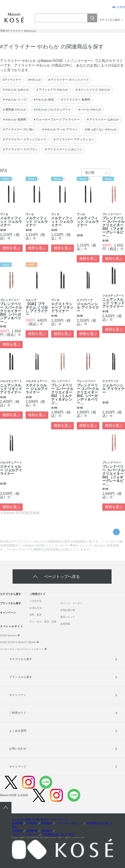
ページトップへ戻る (62, 576)
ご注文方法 (36, 601)
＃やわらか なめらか (16, 90)
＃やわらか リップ (14, 100)
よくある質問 (18, 731)
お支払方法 (36, 608)
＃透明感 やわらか (14, 110)
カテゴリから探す (110, 20)
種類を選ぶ (11, 248)
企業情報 (17, 823)
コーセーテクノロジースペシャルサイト (22, 649)
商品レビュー (68, 617)
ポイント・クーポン (71, 603)
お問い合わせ (18, 749)
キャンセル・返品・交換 (43, 621)
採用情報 (32, 823)
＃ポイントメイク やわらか (93, 90)
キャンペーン (8, 613)
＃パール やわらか (90, 110)
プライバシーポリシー (69, 823)
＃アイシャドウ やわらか (52, 90)
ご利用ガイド (37, 594)
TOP (3, 31)
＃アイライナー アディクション (74, 139)
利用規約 (47, 823)
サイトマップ (18, 767)
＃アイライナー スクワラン (20, 149)
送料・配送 (36, 615)
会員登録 (65, 624)
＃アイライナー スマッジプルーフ (24, 139)
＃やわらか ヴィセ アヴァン (60, 129)
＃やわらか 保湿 (44, 100)
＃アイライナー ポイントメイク (68, 80)
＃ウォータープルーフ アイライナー (56, 119)
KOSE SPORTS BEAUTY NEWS (18, 642)
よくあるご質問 (21, 820)
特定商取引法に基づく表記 (58, 835)
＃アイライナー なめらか (103, 119)
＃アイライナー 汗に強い (19, 129)
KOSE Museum (8, 635)
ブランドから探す (11, 603)
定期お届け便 (68, 610)
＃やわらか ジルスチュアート (52, 110)
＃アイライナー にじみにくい (64, 149)
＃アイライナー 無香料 (75, 100)
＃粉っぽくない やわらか (101, 129)
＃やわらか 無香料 (14, 119)
